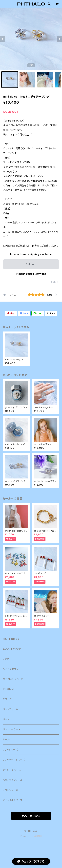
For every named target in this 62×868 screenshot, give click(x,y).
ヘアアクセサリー (12, 669)
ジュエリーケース (12, 729)
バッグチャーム (10, 709)
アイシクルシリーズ (12, 800)
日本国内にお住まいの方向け (31, 274)
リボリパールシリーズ (14, 760)
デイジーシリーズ (12, 770)
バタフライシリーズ (12, 780)
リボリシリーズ (10, 750)
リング (6, 659)
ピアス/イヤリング (12, 649)
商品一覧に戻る (31, 816)
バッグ (6, 719)
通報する (55, 282)
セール (6, 739)
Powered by (31, 836)
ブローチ (7, 699)
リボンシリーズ (10, 790)
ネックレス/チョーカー (14, 679)
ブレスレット (9, 689)
